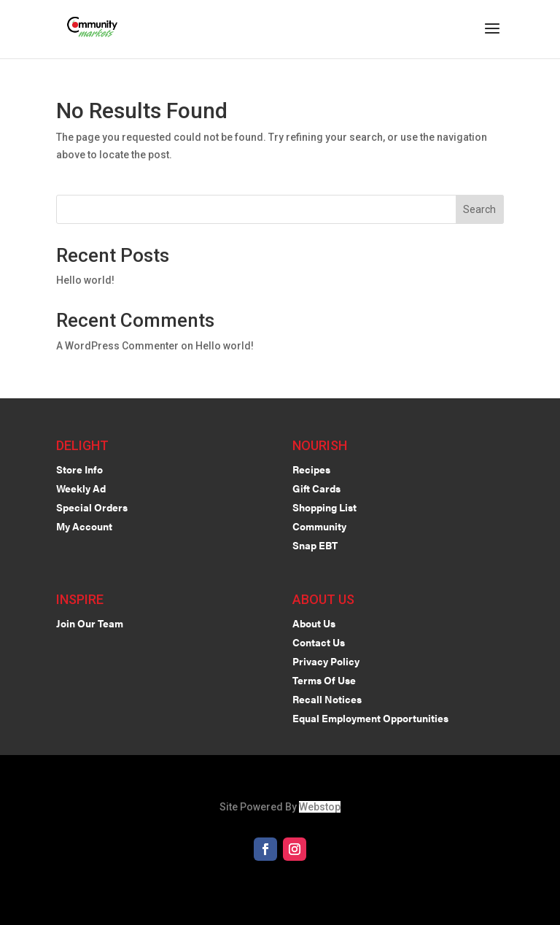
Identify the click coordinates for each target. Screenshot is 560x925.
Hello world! (85, 280)
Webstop (320, 807)
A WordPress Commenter (117, 346)
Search (479, 209)
